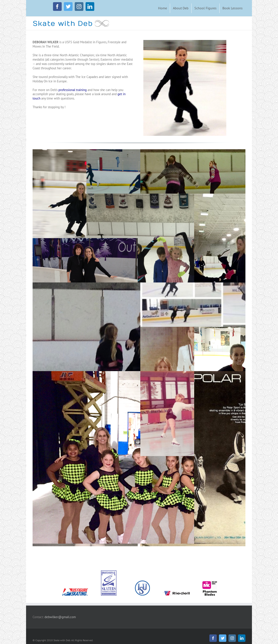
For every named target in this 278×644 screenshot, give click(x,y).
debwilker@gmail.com (60, 617)
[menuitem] (163, 8)
